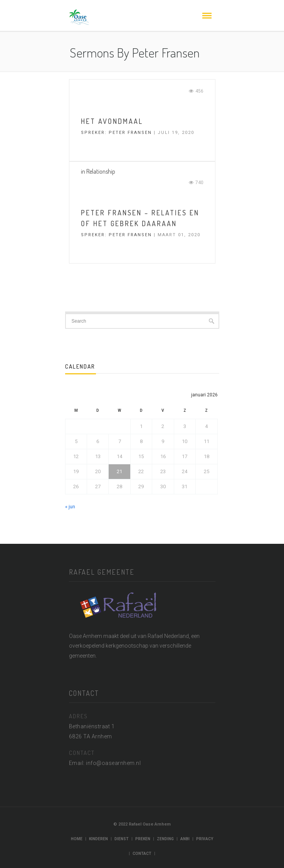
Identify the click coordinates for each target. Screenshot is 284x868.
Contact (142, 854)
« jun (70, 507)
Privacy (205, 839)
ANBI (185, 839)
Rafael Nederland (168, 636)
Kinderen (98, 839)
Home (77, 839)
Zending (165, 839)
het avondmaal (112, 121)
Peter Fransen (130, 133)
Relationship (101, 171)
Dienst (122, 839)
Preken (143, 839)
